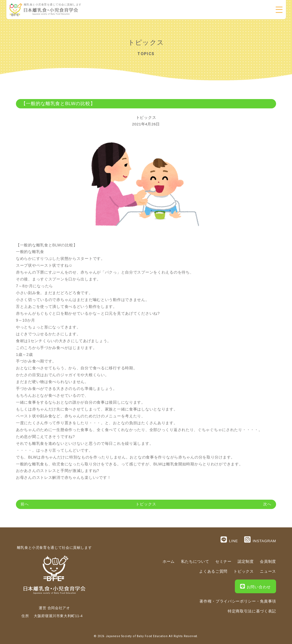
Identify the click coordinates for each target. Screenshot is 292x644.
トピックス (146, 118)
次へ (267, 504)
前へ (25, 504)
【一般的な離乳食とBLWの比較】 (58, 104)
